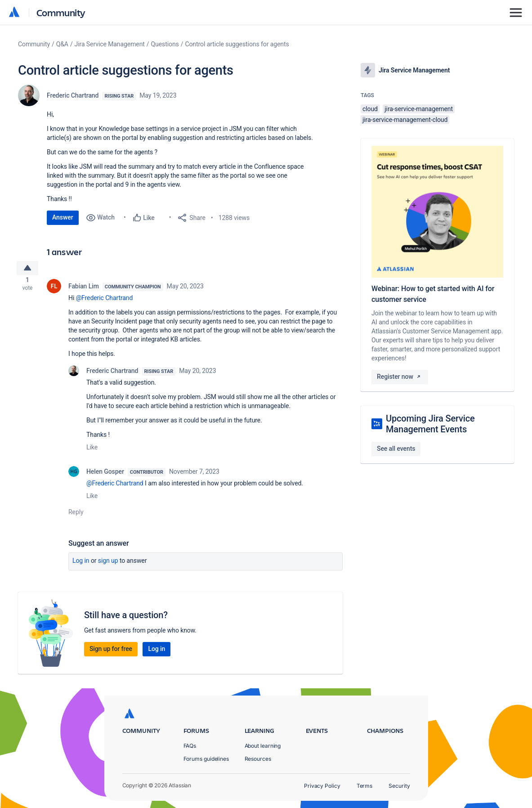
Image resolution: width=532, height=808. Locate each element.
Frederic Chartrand (73, 95)
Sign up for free (111, 652)
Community (61, 12)
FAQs (190, 746)
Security (399, 786)
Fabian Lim (84, 290)
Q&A (62, 44)
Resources (258, 759)
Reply (76, 516)
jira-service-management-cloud (405, 120)
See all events (396, 449)
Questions (165, 44)
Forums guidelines (206, 759)
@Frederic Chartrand (105, 301)
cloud (370, 109)
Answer (63, 217)
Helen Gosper (105, 475)
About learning (263, 746)
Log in (81, 564)
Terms (365, 786)
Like (92, 451)
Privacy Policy (322, 786)
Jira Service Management (110, 44)
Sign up (108, 564)
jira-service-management (419, 109)
